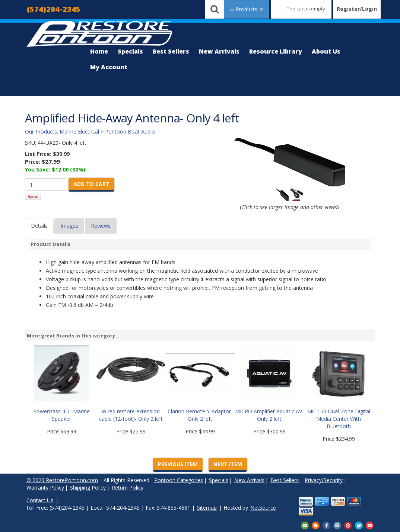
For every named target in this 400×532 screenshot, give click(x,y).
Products (247, 9)
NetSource (263, 508)
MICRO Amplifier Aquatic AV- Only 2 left (269, 415)
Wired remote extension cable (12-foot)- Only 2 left (131, 415)
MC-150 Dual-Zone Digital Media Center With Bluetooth (339, 419)
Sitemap (207, 508)
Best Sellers (171, 51)
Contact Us (40, 500)
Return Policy (128, 488)
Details (39, 226)
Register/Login (357, 9)
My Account (109, 67)
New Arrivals (219, 51)
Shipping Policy (88, 488)
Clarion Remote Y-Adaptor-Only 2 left (200, 415)
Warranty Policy (45, 488)
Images (69, 226)
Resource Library (276, 51)
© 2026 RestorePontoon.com (62, 480)
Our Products (41, 132)
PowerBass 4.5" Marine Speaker (61, 415)
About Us (326, 51)
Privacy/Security (324, 480)
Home (99, 51)
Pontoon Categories (179, 480)
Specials (130, 51)
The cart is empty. (307, 9)
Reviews (101, 226)
